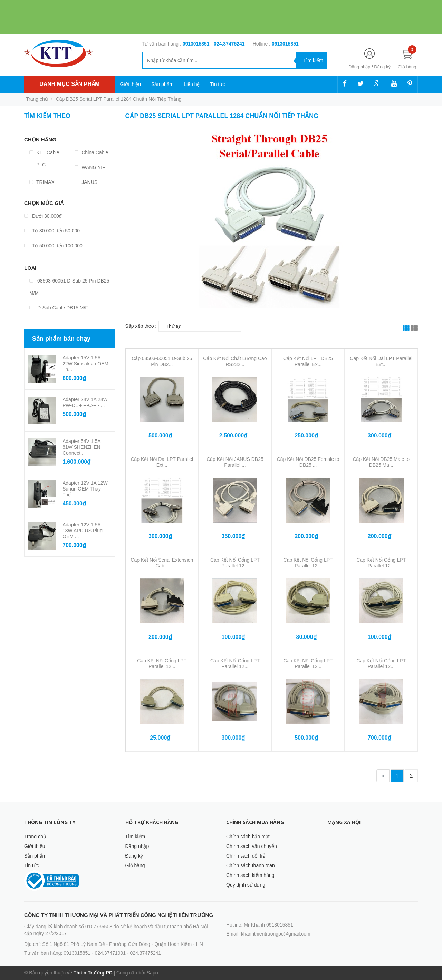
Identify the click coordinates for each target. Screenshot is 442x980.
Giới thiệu (131, 84)
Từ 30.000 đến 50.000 (52, 231)
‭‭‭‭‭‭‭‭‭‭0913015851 (285, 44)
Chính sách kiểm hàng (250, 875)
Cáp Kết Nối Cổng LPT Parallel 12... (235, 563)
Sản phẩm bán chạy (61, 339)
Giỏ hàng (135, 865)
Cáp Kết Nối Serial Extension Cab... (162, 563)
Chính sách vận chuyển (252, 846)
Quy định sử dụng (246, 885)
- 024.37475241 (228, 44)
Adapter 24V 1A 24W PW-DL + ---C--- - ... (85, 402)
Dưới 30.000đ (43, 216)
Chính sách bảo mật (248, 837)
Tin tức (217, 84)
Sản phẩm (162, 84)
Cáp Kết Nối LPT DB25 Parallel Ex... (308, 361)
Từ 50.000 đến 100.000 (53, 246)
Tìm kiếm (135, 837)
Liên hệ (192, 84)
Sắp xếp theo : (141, 326)
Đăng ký (382, 67)
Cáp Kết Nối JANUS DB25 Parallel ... (235, 462)
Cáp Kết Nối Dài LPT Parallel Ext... (381, 361)
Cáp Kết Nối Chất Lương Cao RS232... (235, 361)
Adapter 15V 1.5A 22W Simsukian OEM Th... (85, 364)
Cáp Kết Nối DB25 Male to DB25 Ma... (381, 462)
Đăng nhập (359, 67)
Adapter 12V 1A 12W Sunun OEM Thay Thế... (85, 489)
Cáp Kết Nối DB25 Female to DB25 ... (308, 462)
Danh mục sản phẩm (69, 84)
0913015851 (197, 44)
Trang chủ (35, 837)
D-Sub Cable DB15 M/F (59, 308)
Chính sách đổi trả (246, 856)
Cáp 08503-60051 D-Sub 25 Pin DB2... (162, 361)
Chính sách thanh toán (251, 865)
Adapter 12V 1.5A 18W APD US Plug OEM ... (83, 531)
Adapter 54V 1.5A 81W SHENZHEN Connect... (81, 447)
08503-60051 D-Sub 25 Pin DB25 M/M (69, 287)
